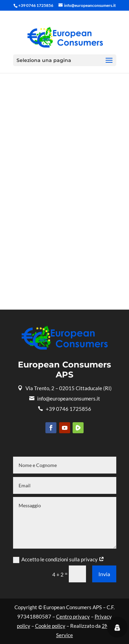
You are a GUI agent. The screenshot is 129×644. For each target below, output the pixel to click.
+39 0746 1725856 (64, 409)
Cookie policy (50, 626)
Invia (104, 574)
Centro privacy (73, 616)
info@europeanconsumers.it (65, 398)
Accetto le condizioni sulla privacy (59, 560)
